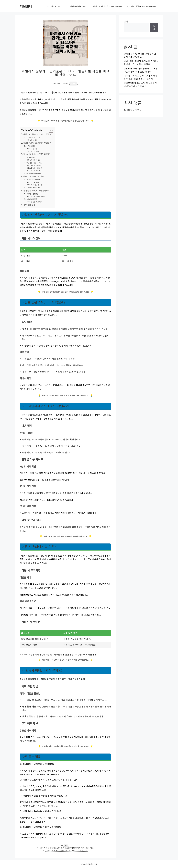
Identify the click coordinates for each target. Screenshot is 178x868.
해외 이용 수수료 (37, 185)
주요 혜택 (31, 146)
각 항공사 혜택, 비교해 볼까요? (36, 190)
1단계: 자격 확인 (37, 165)
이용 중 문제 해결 (34, 173)
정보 (66, 845)
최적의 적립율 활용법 (38, 196)
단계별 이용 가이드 (35, 163)
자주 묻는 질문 (29, 205)
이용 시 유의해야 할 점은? (34, 176)
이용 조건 (34, 149)
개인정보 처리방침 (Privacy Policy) (107, 6)
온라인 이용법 (36, 160)
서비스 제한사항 (34, 187)
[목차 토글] (50, 131)
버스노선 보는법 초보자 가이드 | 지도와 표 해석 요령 (67, 850)
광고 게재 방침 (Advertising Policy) (141, 6)
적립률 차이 (35, 182)
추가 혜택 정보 (33, 199)
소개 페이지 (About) (55, 6)
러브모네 (26, 6)
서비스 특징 (35, 151)
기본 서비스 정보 (34, 137)
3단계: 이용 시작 (37, 171)
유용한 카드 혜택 (37, 202)
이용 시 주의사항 (34, 179)
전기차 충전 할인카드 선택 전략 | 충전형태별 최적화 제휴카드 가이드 (67, 848)
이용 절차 (31, 157)
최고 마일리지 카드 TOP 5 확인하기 (38, 154)
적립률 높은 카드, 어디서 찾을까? (37, 143)
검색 (126, 21)
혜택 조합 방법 (33, 194)
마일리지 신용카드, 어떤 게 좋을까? (38, 134)
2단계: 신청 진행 (37, 168)
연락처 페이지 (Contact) (78, 6)
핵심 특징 (34, 140)
